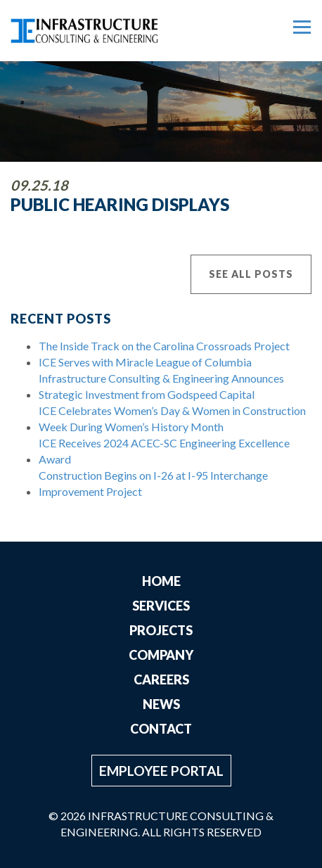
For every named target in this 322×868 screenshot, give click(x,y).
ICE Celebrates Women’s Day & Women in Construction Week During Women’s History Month (172, 419)
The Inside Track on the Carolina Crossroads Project (164, 346)
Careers (161, 679)
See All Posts (251, 274)
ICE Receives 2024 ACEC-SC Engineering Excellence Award (164, 451)
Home (161, 581)
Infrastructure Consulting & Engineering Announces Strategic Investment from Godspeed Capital (161, 386)
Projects (161, 630)
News (161, 704)
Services (161, 606)
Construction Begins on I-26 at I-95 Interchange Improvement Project (153, 483)
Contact (161, 729)
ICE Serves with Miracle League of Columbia (145, 362)
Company (161, 655)
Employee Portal (161, 771)
